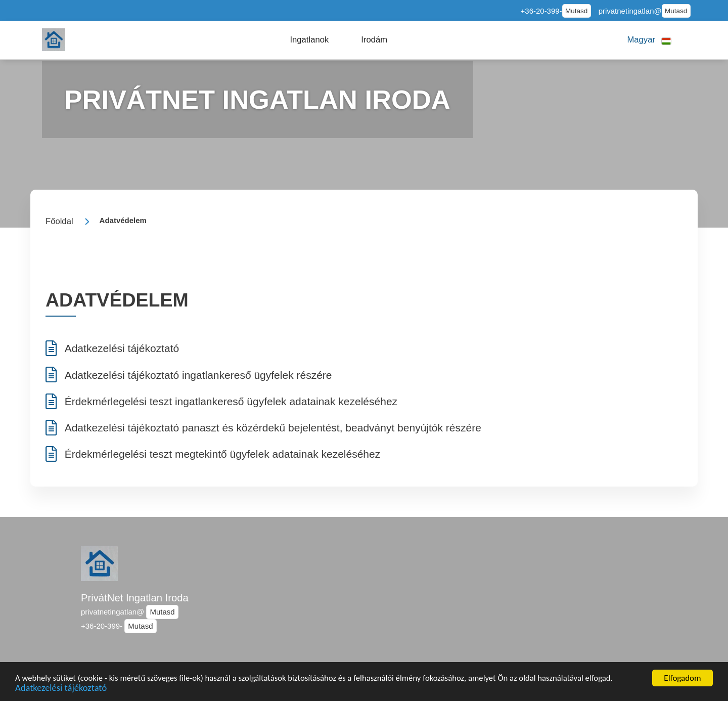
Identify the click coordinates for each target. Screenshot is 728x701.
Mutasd (576, 11)
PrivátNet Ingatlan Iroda (135, 598)
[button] (310, 40)
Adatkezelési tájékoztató (62, 689)
